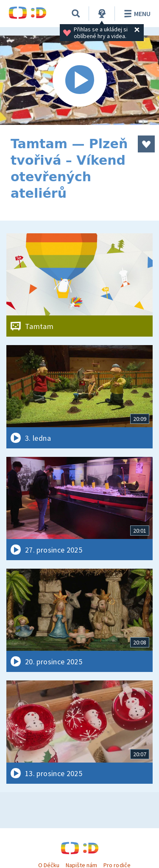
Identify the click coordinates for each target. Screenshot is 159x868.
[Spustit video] (79, 80)
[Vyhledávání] (76, 14)
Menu (136, 14)
